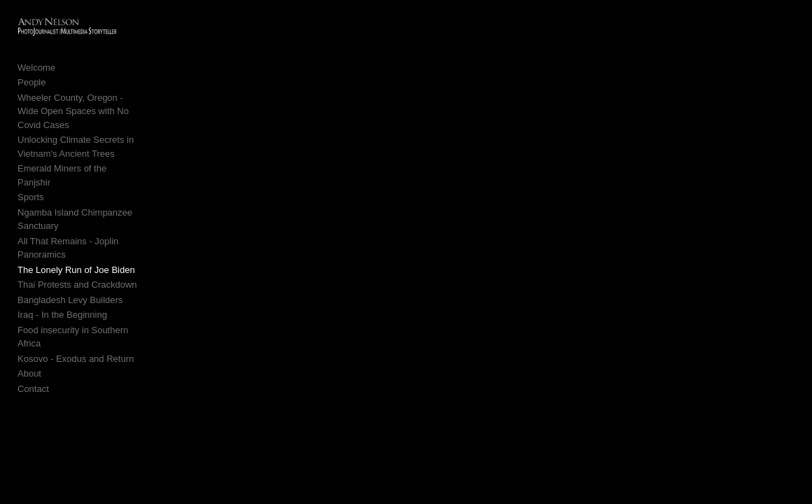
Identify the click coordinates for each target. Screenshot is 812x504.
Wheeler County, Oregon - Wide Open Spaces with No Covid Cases (94, 110)
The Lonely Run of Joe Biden (76, 221)
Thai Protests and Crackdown (77, 236)
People (31, 88)
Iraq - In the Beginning (62, 266)
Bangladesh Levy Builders (70, 251)
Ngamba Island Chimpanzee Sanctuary (97, 191)
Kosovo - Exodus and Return (76, 296)
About (29, 311)
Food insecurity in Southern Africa (85, 281)
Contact (33, 326)
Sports (31, 175)
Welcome (36, 73)
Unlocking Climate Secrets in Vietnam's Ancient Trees (97, 139)
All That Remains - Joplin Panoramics (93, 205)
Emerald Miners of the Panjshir (80, 161)
